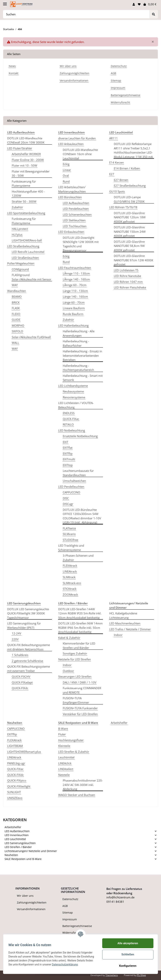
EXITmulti (69, 459)
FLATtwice (69, 528)
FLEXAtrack (70, 566)
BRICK (16, 302)
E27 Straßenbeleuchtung (130, 186)
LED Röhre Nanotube (127, 276)
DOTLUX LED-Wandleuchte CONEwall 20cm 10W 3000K (26, 140)
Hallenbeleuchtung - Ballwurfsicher (76, 343)
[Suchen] (76, 14)
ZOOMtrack (70, 595)
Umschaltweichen (74, 481)
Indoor (67, 665)
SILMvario (69, 534)
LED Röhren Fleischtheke (130, 287)
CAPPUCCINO (71, 492)
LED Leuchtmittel (15, 839)
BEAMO (17, 296)
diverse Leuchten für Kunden (77, 138)
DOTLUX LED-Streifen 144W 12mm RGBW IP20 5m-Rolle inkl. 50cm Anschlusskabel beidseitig (80, 613)
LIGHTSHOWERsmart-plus (24, 752)
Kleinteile (64, 746)
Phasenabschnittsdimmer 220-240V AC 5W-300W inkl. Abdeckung (83, 785)
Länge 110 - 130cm (75, 291)
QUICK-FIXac (71, 419)
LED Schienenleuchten (77, 215)
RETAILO (68, 424)
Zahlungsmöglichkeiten (75, 73)
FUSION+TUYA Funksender (80, 708)
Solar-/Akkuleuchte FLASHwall (31, 337)
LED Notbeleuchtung (72, 430)
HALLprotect (20, 229)
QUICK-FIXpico (17, 780)
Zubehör (17, 207)
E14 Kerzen (117, 162)
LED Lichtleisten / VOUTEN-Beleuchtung (76, 405)
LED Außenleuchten (17, 831)
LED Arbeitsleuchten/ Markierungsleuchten (72, 189)
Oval (66, 176)
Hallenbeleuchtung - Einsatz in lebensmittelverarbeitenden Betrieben (82, 355)
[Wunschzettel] (139, 4)
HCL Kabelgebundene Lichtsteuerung (123, 615)
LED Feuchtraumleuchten (75, 268)
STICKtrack (70, 589)
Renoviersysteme (74, 397)
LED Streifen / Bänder (18, 847)
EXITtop (68, 465)
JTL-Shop (141, 975)
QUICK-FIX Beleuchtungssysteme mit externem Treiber (29, 669)
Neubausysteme (73, 391)
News (12, 66)
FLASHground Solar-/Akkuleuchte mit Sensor (31, 277)
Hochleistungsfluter (71, 740)
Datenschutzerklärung (22, 966)
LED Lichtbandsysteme (73, 386)
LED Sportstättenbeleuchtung (26, 213)
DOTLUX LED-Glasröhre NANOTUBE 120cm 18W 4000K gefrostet (130, 217)
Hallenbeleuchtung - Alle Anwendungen (79, 333)
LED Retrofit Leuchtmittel (28, 252)
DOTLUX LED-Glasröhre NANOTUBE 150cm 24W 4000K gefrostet (130, 231)
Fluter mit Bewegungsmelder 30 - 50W (31, 174)
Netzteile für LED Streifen (75, 659)
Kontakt (14, 73)
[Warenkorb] (150, 4)
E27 (112, 174)
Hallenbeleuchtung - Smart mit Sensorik (83, 378)
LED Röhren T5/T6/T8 (123, 207)
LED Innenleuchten (17, 835)
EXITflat (68, 448)
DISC (66, 498)
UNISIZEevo (15, 798)
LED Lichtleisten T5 (126, 270)
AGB (113, 73)
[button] (134, 4)
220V (15, 639)
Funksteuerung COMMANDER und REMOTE (82, 690)
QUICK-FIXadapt (22, 682)
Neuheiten (11, 855)
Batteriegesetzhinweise (126, 95)
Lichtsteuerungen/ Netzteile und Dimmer (31, 851)
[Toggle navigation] (5, 2)
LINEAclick (65, 763)
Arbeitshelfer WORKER (26, 154)
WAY (15, 285)
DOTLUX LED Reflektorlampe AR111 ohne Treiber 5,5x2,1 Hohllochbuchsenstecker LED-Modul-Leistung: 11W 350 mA (133, 150)
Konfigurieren (127, 966)
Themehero (112, 975)
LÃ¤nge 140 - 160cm (76, 279)
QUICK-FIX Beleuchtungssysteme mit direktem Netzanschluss (29, 647)
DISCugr (68, 504)
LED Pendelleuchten (76, 209)
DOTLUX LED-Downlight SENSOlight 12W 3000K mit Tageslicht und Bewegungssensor (81, 244)
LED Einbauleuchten (71, 232)
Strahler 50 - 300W (24, 201)
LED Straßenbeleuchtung (23, 246)
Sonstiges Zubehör (75, 653)
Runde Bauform (73, 314)
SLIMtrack (69, 577)
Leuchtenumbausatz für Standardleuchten (78, 473)
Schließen (127, 954)
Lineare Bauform (74, 308)
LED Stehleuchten (74, 220)
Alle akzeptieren (127, 943)
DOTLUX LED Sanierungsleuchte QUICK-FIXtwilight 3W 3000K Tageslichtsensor (28, 613)
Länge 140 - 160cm (75, 296)
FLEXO (16, 314)
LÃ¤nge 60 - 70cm (75, 285)
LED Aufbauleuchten (76, 203)
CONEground (20, 269)
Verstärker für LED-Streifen (80, 714)
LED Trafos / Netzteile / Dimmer (130, 629)
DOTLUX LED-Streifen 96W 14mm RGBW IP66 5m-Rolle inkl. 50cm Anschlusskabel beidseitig (80, 628)
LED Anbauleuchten (71, 144)
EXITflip (68, 453)
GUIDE (16, 320)
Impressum (118, 88)
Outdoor (68, 671)
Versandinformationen (74, 81)
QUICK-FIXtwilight (19, 786)
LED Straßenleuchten (25, 258)
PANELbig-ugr (16, 763)
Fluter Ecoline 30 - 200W (28, 160)
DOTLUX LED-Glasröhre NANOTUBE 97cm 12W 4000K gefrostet (134, 260)
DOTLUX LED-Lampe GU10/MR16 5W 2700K (129, 199)
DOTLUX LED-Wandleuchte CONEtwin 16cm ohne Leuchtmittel (80, 154)
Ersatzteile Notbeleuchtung (80, 436)
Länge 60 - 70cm (74, 302)
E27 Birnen (121, 180)
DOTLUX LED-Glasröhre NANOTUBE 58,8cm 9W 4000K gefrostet (129, 246)
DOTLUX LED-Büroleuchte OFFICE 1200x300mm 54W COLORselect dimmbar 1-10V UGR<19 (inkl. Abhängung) (82, 516)
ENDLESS (69, 413)
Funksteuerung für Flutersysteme (24, 184)
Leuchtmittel (66, 757)
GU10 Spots (117, 191)
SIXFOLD (17, 331)
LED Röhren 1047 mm (128, 282)
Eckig (66, 164)
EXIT (66, 442)
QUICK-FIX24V (21, 676)
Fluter (62, 734)
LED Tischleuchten (75, 226)
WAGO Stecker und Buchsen (77, 795)
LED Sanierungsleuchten (20, 843)
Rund (66, 181)
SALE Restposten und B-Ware (23, 859)
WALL (15, 343)
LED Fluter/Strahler (20, 148)
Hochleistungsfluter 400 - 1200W (28, 194)
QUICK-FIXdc (20, 688)
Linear (67, 170)
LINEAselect (66, 769)
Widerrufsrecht (120, 102)
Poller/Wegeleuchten (21, 263)
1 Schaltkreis (20, 655)
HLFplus (17, 235)
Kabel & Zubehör (69, 638)
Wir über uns (68, 66)
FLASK (16, 308)
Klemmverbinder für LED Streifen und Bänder (79, 646)
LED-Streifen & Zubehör (74, 752)
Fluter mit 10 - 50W (24, 165)
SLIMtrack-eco (72, 583)
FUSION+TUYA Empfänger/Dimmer (76, 700)
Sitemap (116, 81)
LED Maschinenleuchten (125, 623)
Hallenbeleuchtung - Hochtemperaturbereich (78, 368)
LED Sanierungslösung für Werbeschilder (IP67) (24, 625)
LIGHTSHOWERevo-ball (27, 240)
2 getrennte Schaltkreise (27, 661)
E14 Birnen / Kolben (127, 168)
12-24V (16, 633)
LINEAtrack (70, 571)
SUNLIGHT (14, 792)
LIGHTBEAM (15, 746)
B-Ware (63, 729)
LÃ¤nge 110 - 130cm (76, 273)
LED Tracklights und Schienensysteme (71, 548)
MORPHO (18, 325)
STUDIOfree (70, 540)
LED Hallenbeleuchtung (73, 325)
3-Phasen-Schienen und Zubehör (78, 558)
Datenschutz (119, 66)
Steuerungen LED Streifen (75, 676)
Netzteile (64, 775)
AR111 (113, 138)
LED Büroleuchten (70, 197)
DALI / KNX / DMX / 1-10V (80, 682)
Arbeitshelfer (119, 723)
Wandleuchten (17, 291)
